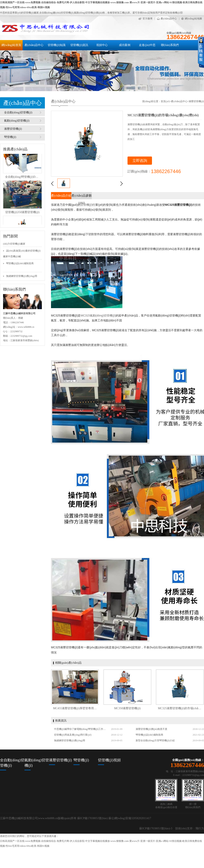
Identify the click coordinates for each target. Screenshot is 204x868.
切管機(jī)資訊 (79, 45)
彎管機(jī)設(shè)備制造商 (20, 267)
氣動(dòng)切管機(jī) (17, 121)
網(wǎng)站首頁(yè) (11, 47)
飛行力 (200, 828)
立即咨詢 (140, 161)
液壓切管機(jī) (13, 129)
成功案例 (125, 45)
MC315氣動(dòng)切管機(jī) (98, 315)
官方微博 (147, 19)
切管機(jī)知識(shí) (57, 47)
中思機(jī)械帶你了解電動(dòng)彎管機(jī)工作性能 (81, 729)
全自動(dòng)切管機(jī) (18, 112)
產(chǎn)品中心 (169, 19)
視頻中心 (102, 45)
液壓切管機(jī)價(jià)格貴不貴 (151, 729)
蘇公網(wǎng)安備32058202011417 (130, 818)
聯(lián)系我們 (170, 45)
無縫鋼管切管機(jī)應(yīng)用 (70, 740)
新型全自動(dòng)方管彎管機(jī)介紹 (155, 740)
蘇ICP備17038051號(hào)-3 (156, 828)
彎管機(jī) (10, 137)
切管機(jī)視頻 (109, 760)
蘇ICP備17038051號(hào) (93, 818)
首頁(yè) (165, 101)
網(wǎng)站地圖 (193, 19)
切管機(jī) (86, 205)
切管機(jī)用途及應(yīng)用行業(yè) (73, 735)
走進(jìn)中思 (147, 45)
